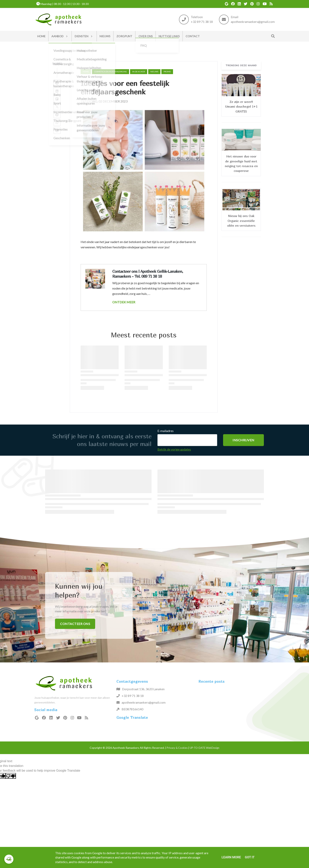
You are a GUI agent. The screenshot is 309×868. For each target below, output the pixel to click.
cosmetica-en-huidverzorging (111, 72)
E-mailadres (166, 431)
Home (86, 72)
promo (167, 72)
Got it (250, 857)
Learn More (231, 857)
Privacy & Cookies (177, 748)
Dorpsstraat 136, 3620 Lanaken (143, 689)
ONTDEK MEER (124, 302)
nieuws (154, 72)
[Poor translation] (11, 776)
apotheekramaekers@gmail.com (253, 22)
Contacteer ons (75, 624)
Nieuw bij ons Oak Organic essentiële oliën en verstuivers (241, 221)
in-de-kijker (139, 72)
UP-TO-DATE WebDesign (205, 748)
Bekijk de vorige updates (174, 449)
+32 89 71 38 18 (202, 22)
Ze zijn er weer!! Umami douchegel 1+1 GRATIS (241, 107)
